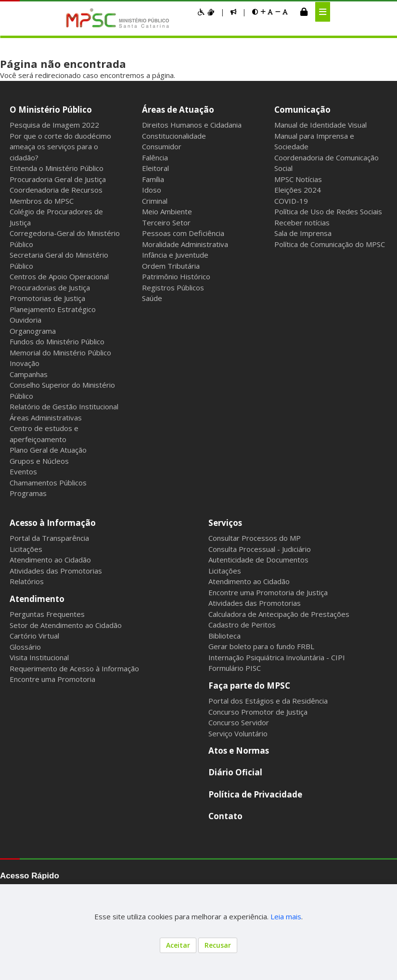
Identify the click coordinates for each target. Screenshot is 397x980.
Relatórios (27, 581)
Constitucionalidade (174, 136)
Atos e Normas (239, 751)
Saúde (152, 298)
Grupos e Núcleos (39, 461)
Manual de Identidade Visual (320, 125)
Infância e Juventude (175, 255)
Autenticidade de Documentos (258, 560)
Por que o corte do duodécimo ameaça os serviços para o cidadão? (60, 147)
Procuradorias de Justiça (50, 287)
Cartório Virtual (34, 636)
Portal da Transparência (49, 538)
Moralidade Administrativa (185, 244)
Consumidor (162, 146)
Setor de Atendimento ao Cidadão (66, 625)
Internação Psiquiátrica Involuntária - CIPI (277, 657)
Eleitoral (155, 168)
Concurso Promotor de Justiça (258, 712)
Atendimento (37, 599)
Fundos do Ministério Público (57, 341)
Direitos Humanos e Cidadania (192, 125)
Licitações (26, 549)
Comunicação (302, 110)
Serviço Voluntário (238, 733)
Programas (28, 493)
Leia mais (286, 916)
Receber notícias (302, 222)
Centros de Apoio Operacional (59, 276)
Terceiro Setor (166, 222)
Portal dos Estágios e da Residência (268, 701)
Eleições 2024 (298, 190)
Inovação (25, 363)
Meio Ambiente (167, 211)
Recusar (218, 945)
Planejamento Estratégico (53, 309)
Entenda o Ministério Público (57, 168)
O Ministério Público (51, 110)
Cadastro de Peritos (242, 625)
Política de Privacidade (255, 794)
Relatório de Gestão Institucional (64, 406)
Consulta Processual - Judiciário (260, 549)
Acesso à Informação (53, 523)
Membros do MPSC (42, 201)
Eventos (23, 471)
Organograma (33, 331)
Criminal (155, 201)
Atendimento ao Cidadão (50, 560)
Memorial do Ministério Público (60, 353)
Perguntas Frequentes (47, 614)
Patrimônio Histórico (176, 276)
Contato (225, 816)
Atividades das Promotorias (56, 571)
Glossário (25, 647)
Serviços (225, 523)
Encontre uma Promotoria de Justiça (268, 592)
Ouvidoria (26, 320)
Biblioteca (224, 636)
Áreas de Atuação (178, 110)
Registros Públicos (173, 287)
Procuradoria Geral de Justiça (58, 179)
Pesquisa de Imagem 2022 (54, 125)
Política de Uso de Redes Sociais (328, 211)
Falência (155, 157)
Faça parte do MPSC (249, 686)
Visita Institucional (39, 657)
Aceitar (178, 945)
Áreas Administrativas (46, 418)
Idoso (152, 190)
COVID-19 (291, 201)
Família (153, 179)
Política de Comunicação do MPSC (330, 244)
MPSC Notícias (298, 179)
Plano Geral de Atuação (48, 450)
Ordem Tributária (171, 266)
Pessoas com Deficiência (183, 233)
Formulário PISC (235, 668)
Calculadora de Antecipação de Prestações (279, 614)
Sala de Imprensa (303, 233)
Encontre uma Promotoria (52, 679)
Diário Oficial (235, 772)
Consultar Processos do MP (255, 538)
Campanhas (29, 374)
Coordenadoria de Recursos (56, 190)
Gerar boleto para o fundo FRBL (261, 646)
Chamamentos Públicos (48, 483)
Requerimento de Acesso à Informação (74, 668)
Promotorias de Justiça (47, 298)
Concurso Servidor (239, 722)
